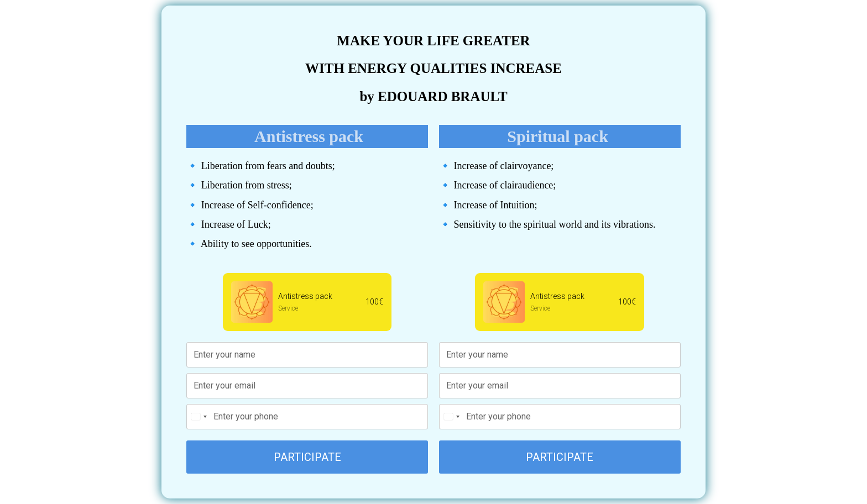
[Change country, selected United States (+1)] (199, 417)
